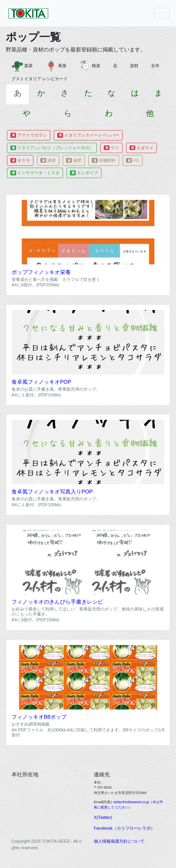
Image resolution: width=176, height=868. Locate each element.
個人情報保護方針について (119, 841)
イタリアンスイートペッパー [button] (88, 135)
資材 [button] (136, 66)
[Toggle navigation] (162, 13)
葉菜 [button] (24, 66)
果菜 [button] (58, 66)
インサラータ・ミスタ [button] (35, 173)
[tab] (17, 94)
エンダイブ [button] (84, 173)
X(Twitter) (103, 817)
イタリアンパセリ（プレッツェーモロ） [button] (52, 148)
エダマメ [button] (141, 148)
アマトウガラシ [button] (29, 135)
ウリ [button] (111, 148)
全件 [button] (157, 66)
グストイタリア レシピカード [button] (42, 79)
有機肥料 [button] (104, 161)
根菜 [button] (92, 66)
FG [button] (132, 161)
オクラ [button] (20, 161)
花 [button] (117, 66)
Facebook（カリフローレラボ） (124, 828)
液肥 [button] (48, 161)
